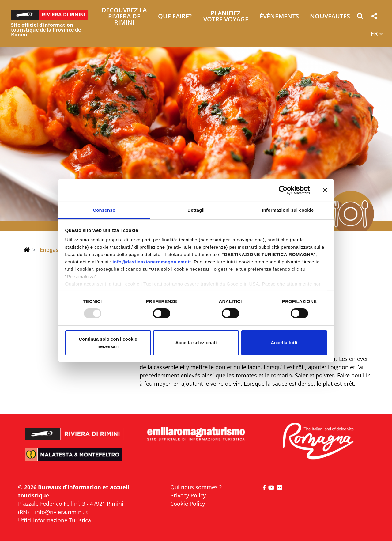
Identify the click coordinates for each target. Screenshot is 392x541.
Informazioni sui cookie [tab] (288, 210)
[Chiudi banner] (325, 190)
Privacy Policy (188, 495)
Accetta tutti (284, 343)
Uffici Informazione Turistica (55, 520)
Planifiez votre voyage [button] (226, 17)
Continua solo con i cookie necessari (108, 343)
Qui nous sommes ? (196, 487)
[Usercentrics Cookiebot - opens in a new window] (283, 190)
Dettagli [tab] (196, 210)
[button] (360, 17)
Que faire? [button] (175, 17)
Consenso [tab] (104, 210)
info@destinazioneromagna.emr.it (152, 262)
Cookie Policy (188, 504)
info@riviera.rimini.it (61, 512)
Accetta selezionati (196, 343)
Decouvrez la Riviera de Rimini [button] (124, 17)
